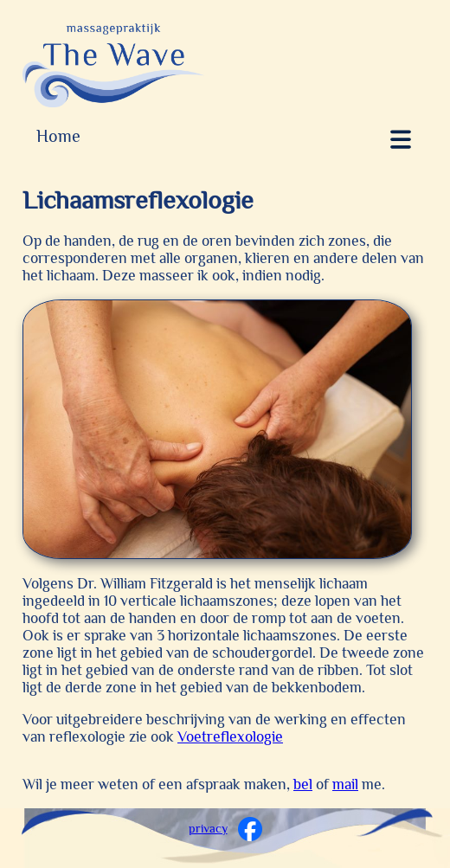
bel (303, 784)
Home (58, 136)
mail (345, 784)
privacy (208, 828)
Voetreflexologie (230, 736)
